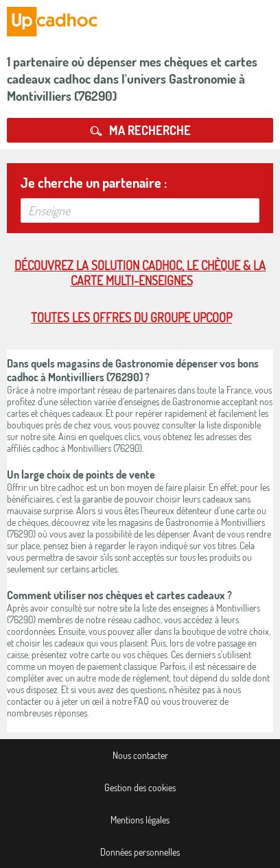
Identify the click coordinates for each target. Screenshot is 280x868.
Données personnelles (140, 852)
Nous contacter (140, 755)
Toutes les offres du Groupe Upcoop (131, 317)
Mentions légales (140, 820)
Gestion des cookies (140, 787)
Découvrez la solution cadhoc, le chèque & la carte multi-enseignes (140, 273)
